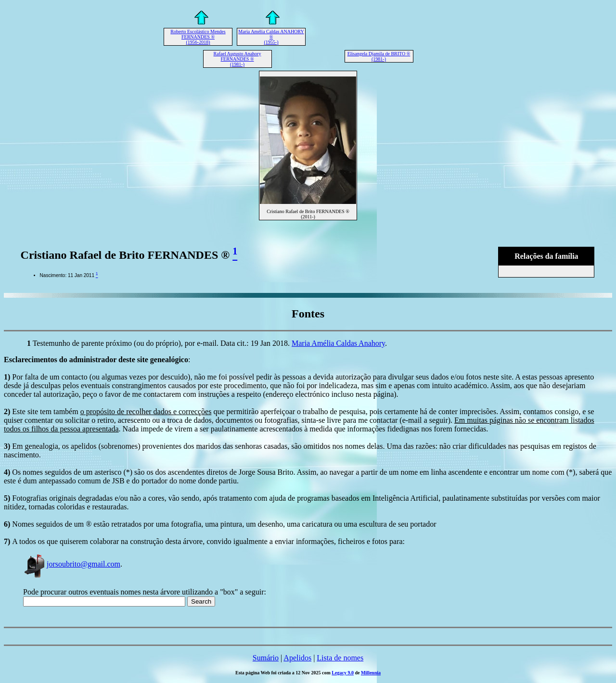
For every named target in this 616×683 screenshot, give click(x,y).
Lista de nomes (340, 658)
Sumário (266, 658)
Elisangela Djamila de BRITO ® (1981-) (379, 56)
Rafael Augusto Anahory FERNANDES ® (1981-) (237, 59)
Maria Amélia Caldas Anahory (338, 343)
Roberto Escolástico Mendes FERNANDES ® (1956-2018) (198, 37)
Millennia (371, 673)
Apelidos (297, 658)
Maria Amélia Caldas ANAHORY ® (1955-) (271, 37)
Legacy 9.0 (343, 673)
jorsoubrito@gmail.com (72, 564)
